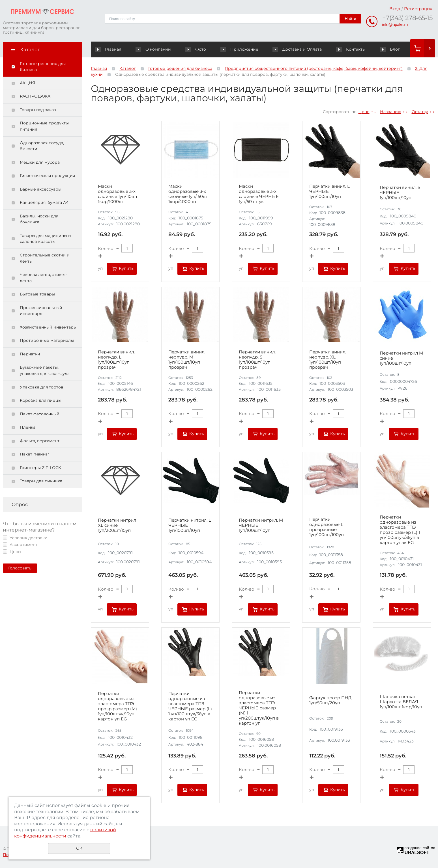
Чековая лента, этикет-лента (44, 278)
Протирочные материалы (47, 340)
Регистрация (418, 9)
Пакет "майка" (34, 454)
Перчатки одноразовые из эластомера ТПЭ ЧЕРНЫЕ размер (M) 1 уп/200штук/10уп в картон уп (259, 708)
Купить (126, 268)
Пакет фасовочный (40, 414)
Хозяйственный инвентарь (48, 327)
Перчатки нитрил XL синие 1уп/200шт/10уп (117, 525)
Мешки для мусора (40, 162)
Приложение (240, 49)
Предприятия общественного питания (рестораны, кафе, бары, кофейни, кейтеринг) (314, 68)
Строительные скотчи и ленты (45, 258)
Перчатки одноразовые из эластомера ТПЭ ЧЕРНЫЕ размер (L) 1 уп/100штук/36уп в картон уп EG (190, 706)
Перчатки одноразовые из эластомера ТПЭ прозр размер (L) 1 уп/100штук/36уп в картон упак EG (400, 530)
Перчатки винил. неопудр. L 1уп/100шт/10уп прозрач (116, 360)
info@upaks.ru (395, 24)
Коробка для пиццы (41, 400)
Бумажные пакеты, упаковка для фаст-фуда (45, 370)
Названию (391, 112)
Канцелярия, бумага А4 (44, 202)
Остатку (420, 112)
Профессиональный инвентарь (41, 311)
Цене (364, 112)
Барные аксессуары (41, 189)
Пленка (28, 427)
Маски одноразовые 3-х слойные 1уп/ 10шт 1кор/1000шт (118, 194)
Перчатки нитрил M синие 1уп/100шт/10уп (401, 358)
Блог (390, 49)
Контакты (351, 49)
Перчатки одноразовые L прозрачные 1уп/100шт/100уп (327, 527)
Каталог (128, 68)
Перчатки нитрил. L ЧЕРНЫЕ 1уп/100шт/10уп (190, 525)
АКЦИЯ (27, 83)
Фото (196, 49)
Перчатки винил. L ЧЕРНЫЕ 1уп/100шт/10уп (329, 191)
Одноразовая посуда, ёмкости (42, 146)
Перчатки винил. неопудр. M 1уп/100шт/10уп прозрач (187, 360)
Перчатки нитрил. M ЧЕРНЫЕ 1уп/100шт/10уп (261, 525)
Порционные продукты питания (44, 126)
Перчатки (30, 354)
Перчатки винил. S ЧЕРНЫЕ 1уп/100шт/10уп (400, 193)
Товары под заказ (38, 110)
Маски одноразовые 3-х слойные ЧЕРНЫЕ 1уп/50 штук (259, 194)
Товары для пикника (41, 481)
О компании (154, 49)
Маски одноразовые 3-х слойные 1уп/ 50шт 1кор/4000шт (189, 194)
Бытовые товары (37, 294)
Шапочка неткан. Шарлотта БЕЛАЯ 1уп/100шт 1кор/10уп (401, 702)
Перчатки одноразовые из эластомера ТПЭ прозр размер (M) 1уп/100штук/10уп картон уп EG (117, 706)
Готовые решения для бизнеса (43, 67)
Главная (109, 49)
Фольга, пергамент (40, 441)
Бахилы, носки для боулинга (39, 219)
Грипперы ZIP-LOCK (40, 468)
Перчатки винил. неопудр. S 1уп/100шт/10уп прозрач (257, 360)
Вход (395, 9)
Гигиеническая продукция (47, 176)
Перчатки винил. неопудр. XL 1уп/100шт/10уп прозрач (328, 360)
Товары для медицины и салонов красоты (45, 239)
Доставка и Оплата (298, 49)
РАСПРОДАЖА (35, 96)
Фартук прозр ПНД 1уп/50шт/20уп (330, 700)
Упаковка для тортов (42, 387)
